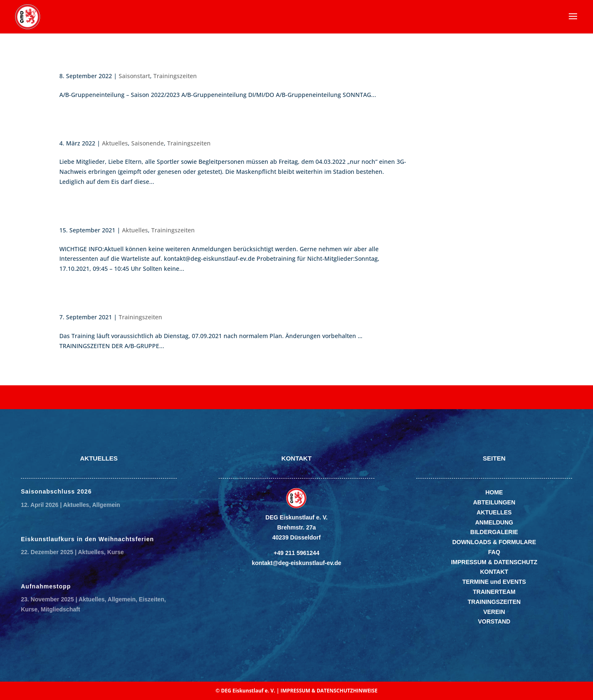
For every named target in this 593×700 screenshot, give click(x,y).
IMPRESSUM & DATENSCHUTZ (494, 562)
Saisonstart (134, 76)
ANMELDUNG (494, 522)
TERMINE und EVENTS (494, 582)
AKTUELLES (494, 512)
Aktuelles (115, 143)
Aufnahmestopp (46, 586)
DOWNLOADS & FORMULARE (494, 542)
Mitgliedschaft (60, 609)
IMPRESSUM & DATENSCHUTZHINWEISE (329, 691)
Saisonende (85, 129)
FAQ (494, 552)
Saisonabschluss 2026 (56, 491)
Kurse (116, 552)
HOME (494, 492)
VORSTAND (494, 621)
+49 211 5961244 (296, 553)
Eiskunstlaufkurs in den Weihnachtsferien (87, 539)
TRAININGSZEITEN (494, 602)
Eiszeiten (151, 599)
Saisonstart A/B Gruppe (111, 62)
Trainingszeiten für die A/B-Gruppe (135, 303)
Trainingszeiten (175, 76)
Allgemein (106, 505)
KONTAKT (494, 572)
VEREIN (494, 612)
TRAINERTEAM (494, 592)
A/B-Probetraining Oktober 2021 (129, 216)
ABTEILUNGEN (494, 502)
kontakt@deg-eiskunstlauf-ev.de (296, 563)
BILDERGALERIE (494, 532)
